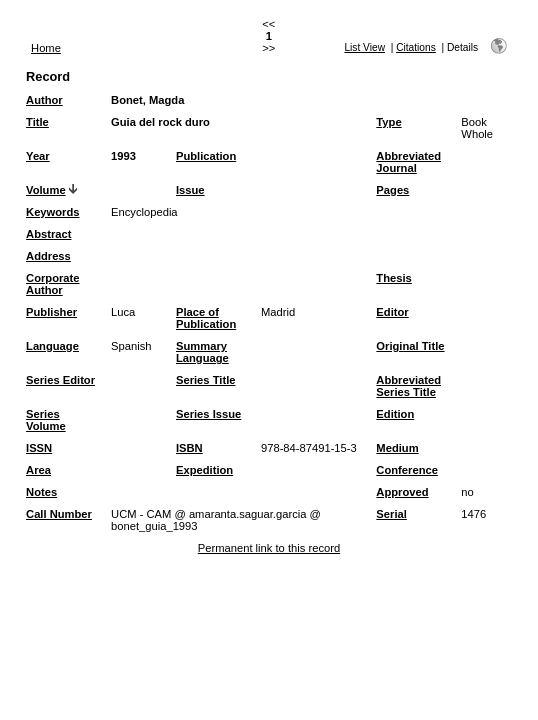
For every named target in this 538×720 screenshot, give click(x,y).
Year (38, 156)
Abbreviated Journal (408, 162)
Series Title (206, 380)
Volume (46, 190)
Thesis (393, 278)
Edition (395, 414)
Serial (391, 514)
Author (44, 100)
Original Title (410, 346)
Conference (407, 470)
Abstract (48, 234)
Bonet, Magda (147, 100)
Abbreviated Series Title (408, 386)
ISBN (189, 448)
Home (46, 48)
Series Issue (208, 414)
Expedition (204, 470)
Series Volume (46, 420)
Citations (416, 47)
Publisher (51, 312)
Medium (397, 448)
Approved (402, 492)
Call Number (59, 514)
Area (38, 470)
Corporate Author (52, 284)
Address (48, 256)
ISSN (39, 448)
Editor (392, 312)
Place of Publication (206, 318)
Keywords (52, 212)
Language (52, 346)
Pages (392, 190)
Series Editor (60, 380)
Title (37, 122)
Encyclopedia (144, 212)
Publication (206, 156)
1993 (123, 156)
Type (388, 122)
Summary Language (202, 352)
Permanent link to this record (269, 548)
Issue (190, 190)
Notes (41, 492)
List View (364, 47)
